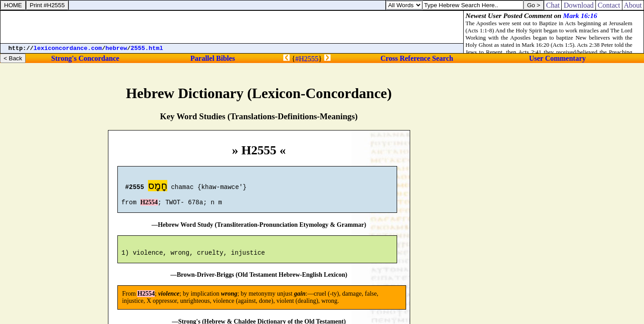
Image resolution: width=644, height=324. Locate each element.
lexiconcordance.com (68, 48)
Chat (553, 5)
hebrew (116, 48)
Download (579, 5)
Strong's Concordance (85, 58)
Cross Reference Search (417, 58)
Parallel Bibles (212, 58)
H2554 (149, 206)
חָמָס (158, 187)
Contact (609, 5)
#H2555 (307, 59)
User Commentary (557, 58)
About (633, 5)
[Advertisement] (232, 27)
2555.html (147, 48)
